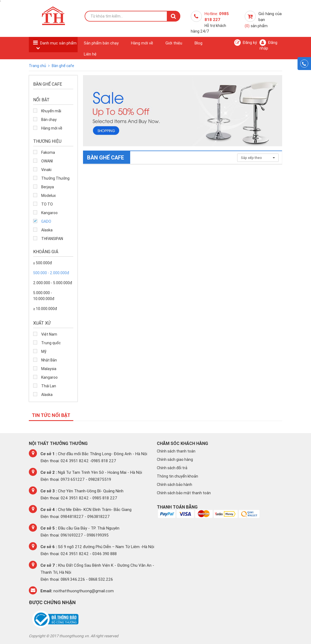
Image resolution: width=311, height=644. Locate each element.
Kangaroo (49, 213)
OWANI (47, 161)
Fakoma (48, 152)
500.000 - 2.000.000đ (51, 273)
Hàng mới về (142, 43)
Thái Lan (49, 386)
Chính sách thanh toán (176, 451)
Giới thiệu (174, 43)
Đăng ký (246, 43)
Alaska (47, 230)
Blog (198, 43)
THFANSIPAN (52, 239)
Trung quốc (51, 343)
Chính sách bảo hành (174, 485)
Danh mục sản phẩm (58, 43)
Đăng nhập (268, 45)
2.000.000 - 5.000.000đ (53, 283)
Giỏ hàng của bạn (263, 20)
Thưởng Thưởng (55, 178)
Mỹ (44, 351)
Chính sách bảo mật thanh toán (184, 493)
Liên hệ (90, 54)
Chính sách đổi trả (172, 468)
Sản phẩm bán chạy (101, 43)
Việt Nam (49, 334)
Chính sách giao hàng (175, 459)
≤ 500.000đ (42, 263)
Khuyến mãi (51, 111)
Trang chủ (38, 66)
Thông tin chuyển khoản (177, 476)
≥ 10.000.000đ (45, 309)
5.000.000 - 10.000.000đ (44, 296)
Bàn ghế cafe (63, 66)
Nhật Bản (49, 360)
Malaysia (49, 369)
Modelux (49, 196)
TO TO (47, 204)
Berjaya (48, 187)
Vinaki (46, 170)
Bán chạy (49, 120)
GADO (46, 221)
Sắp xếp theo (258, 158)
